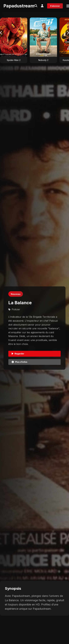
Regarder (18, 354)
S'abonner (55, 6)
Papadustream (19, 6)
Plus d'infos (19, 362)
